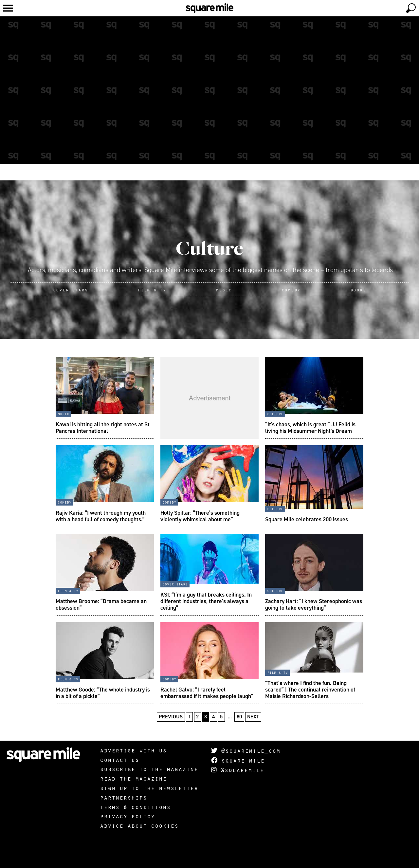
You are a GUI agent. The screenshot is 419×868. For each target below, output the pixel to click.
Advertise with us (133, 750)
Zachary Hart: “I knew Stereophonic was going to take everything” (314, 604)
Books (358, 290)
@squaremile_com (246, 750)
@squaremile (237, 770)
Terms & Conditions (135, 807)
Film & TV (152, 290)
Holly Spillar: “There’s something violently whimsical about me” (200, 516)
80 (239, 717)
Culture (209, 248)
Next (253, 717)
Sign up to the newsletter (149, 788)
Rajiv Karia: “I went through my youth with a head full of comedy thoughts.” (101, 516)
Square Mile (238, 760)
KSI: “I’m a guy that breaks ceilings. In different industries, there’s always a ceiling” (206, 601)
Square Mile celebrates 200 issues (307, 519)
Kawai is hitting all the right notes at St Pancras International (103, 428)
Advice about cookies (139, 825)
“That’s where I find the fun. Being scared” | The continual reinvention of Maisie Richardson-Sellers (310, 690)
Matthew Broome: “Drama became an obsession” (101, 604)
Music (224, 290)
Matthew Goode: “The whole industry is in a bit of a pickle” (103, 693)
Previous (171, 717)
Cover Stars (71, 290)
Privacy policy (127, 816)
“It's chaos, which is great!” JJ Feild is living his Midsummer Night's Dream (310, 428)
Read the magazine (133, 778)
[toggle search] (411, 8)
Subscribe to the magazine (149, 769)
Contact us (119, 760)
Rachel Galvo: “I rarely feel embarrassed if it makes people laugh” (207, 693)
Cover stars (175, 584)
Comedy (291, 290)
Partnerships (123, 797)
